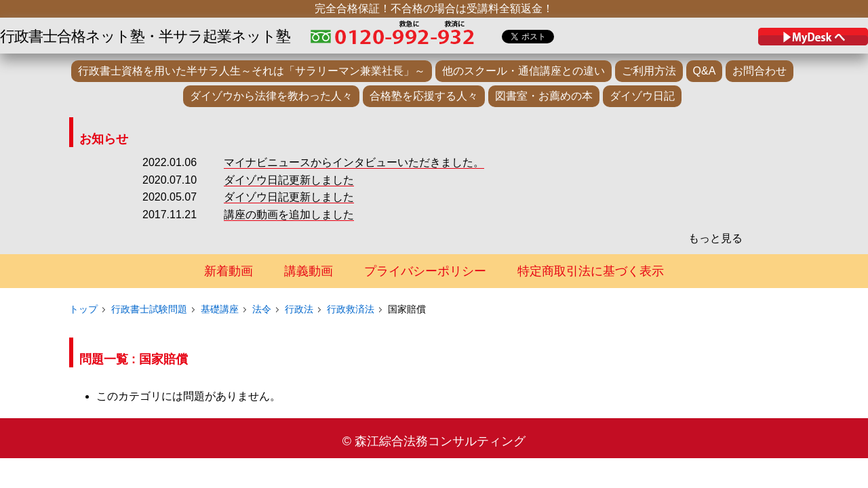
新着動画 (229, 271)
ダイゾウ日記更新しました (289, 180)
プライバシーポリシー (425, 271)
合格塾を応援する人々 (424, 96)
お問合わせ (759, 71)
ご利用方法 (649, 71)
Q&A (705, 71)
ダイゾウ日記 (642, 96)
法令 (262, 309)
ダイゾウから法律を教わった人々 (271, 96)
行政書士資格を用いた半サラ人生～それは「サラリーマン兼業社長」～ (252, 71)
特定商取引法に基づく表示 (591, 271)
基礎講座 (220, 309)
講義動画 (309, 271)
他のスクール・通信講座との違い (524, 71)
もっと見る (715, 238)
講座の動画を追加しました (289, 215)
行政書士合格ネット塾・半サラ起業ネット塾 (145, 36)
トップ (83, 309)
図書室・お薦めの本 (544, 96)
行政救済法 (351, 309)
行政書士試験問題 (149, 309)
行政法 (299, 309)
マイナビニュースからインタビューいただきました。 (354, 162)
